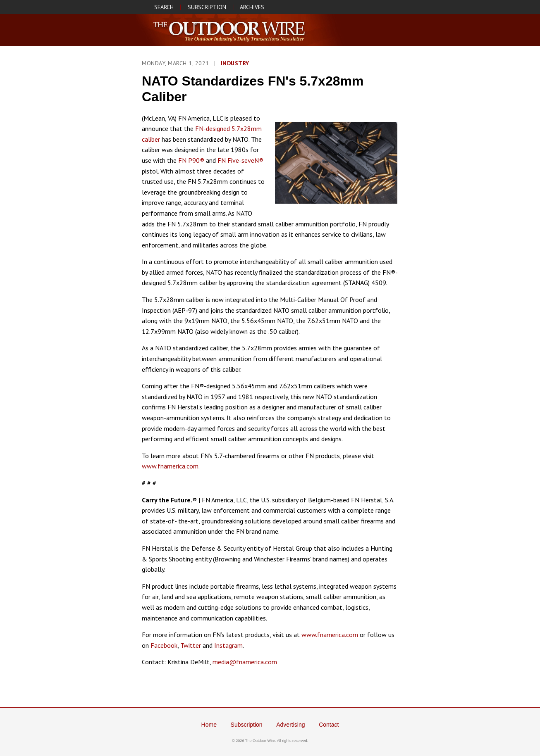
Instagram (228, 645)
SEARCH (164, 7)
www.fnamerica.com (170, 466)
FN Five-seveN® (240, 160)
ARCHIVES (252, 7)
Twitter (191, 645)
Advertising (290, 725)
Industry (235, 63)
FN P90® (191, 160)
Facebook (164, 645)
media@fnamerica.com (245, 662)
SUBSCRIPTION (207, 7)
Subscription (247, 725)
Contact (329, 725)
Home (209, 725)
